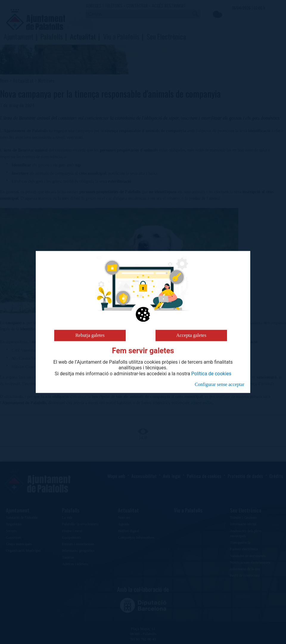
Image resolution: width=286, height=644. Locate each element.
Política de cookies (211, 374)
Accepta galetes (191, 335)
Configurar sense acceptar (220, 384)
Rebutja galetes (90, 335)
